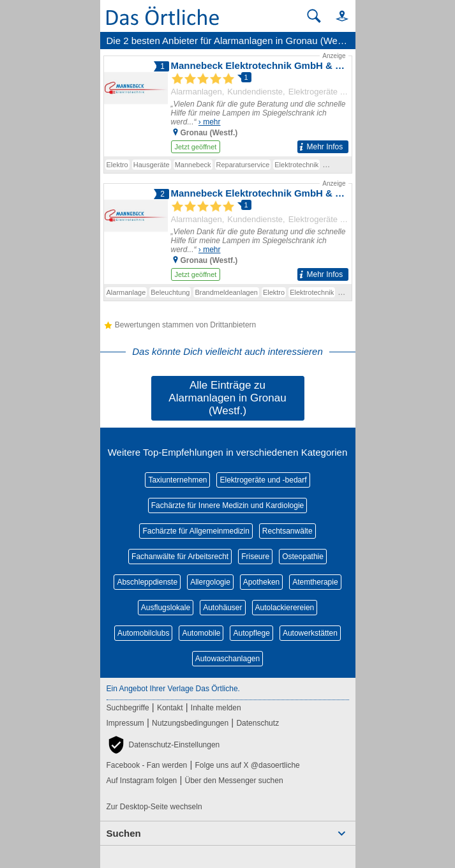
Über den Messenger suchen (234, 781)
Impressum (125, 723)
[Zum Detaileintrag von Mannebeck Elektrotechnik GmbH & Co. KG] (228, 104)
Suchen (124, 833)
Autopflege (251, 633)
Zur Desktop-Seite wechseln (154, 807)
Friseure (255, 557)
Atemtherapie (315, 582)
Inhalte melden (216, 708)
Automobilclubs (143, 633)
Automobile (201, 633)
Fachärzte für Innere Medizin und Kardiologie (227, 505)
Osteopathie (303, 557)
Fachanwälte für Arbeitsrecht (180, 557)
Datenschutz (257, 723)
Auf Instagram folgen (142, 781)
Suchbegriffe (128, 708)
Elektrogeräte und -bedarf (263, 480)
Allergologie (210, 582)
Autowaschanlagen (227, 659)
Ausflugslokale (166, 608)
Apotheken (261, 582)
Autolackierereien (285, 608)
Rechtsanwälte (287, 531)
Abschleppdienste (147, 582)
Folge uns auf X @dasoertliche (247, 765)
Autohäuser (222, 608)
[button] (336, 16)
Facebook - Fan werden (147, 765)
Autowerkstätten (310, 633)
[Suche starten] (314, 16)
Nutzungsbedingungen (190, 723)
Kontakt (170, 708)
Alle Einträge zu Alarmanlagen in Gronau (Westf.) (227, 398)
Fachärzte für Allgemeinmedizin (196, 531)
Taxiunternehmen (177, 480)
